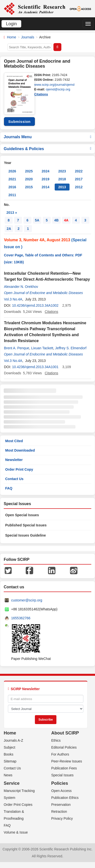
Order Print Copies (18, 805)
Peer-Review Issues (67, 761)
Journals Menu (47, 137)
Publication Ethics (65, 798)
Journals (28, 37)
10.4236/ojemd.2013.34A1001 (35, 367)
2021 (12, 179)
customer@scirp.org (27, 600)
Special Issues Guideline (25, 535)
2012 (79, 187)
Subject (10, 747)
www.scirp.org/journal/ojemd (54, 85)
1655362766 (21, 618)
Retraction (59, 812)
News (8, 775)
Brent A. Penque (17, 348)
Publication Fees (64, 768)
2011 (12, 195)
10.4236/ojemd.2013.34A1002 (35, 305)
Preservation (61, 805)
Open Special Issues (22, 515)
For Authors (60, 754)
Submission (19, 122)
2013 (62, 187)
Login (11, 24)
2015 (29, 187)
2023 (62, 171)
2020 (29, 179)
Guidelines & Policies (47, 149)
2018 (62, 179)
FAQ (9, 488)
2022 (79, 171)
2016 (12, 187)
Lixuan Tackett (42, 348)
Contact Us (14, 479)
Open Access (61, 791)
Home (12, 37)
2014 (45, 187)
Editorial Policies (64, 747)
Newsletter (14, 460)
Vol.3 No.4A (13, 299)
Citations (41, 94)
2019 (45, 179)
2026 (12, 171)
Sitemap (10, 761)
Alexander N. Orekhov (21, 287)
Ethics (56, 740)
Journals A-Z (13, 740)
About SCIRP (65, 733)
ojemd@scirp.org (58, 89)
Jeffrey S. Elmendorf (71, 348)
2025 (29, 171)
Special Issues (62, 775)
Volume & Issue (16, 832)
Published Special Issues (26, 525)
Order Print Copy (19, 469)
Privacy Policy (62, 818)
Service (12, 783)
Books (9, 754)
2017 (79, 179)
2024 (45, 171)
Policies (60, 783)
